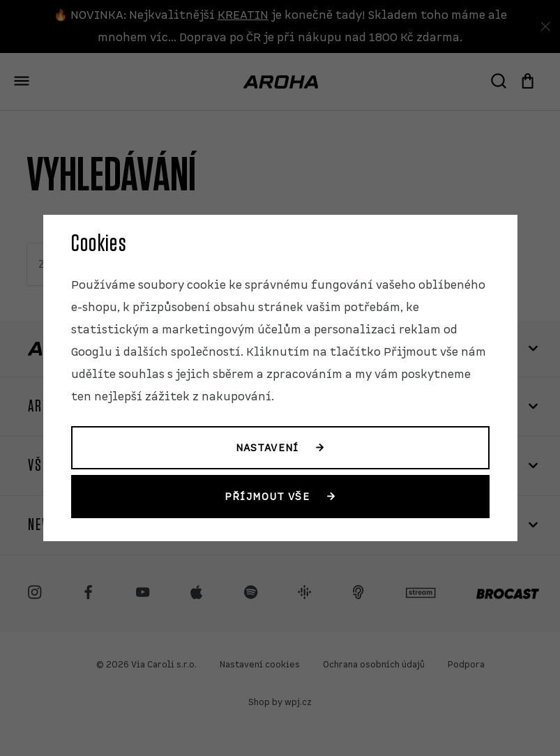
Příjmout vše (267, 497)
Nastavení (267, 448)
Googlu (92, 352)
